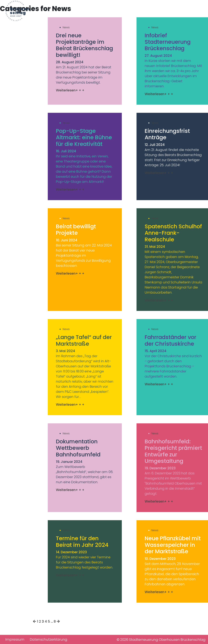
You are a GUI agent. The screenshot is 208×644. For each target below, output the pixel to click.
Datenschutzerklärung (49, 639)
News (66, 27)
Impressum (15, 639)
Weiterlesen (70, 90)
